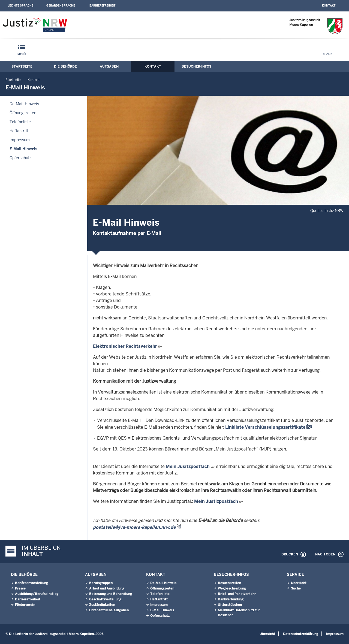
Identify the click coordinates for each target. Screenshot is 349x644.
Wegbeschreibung (232, 588)
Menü (22, 54)
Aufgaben (109, 66)
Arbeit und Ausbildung (107, 588)
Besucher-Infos (196, 66)
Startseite (22, 66)
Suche (327, 54)
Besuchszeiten (229, 583)
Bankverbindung (231, 599)
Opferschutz (20, 158)
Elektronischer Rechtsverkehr (125, 346)
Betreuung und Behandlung (111, 594)
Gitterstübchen (230, 605)
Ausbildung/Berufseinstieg (37, 594)
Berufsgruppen (101, 583)
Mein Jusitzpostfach (188, 466)
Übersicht (299, 583)
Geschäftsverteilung (105, 599)
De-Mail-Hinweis (24, 104)
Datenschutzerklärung (301, 634)
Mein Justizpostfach (216, 501)
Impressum (20, 140)
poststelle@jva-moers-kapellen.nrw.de (134, 527)
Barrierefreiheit (102, 6)
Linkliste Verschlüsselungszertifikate (265, 427)
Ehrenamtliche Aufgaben (109, 610)
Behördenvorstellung (31, 583)
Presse (20, 588)
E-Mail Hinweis (23, 149)
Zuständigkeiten (102, 605)
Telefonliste (20, 122)
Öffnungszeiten (23, 113)
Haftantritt (19, 131)
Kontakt (329, 6)
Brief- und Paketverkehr (237, 594)
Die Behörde (65, 66)
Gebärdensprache (61, 6)
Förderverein (25, 605)
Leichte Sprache (20, 6)
